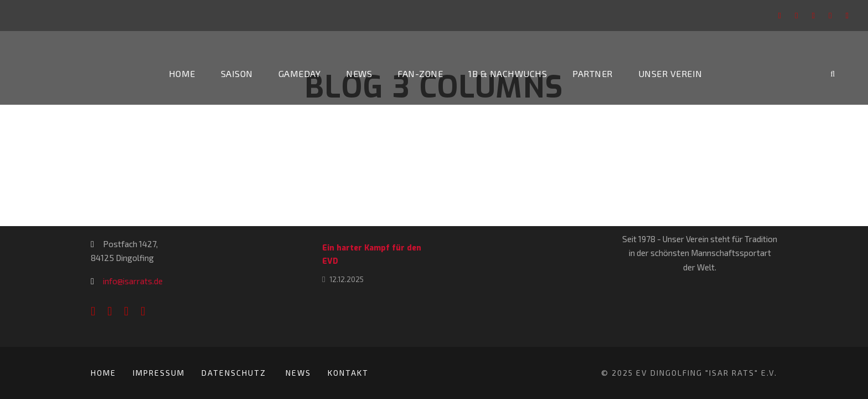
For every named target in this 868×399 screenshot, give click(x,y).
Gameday (300, 73)
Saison (237, 73)
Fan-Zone (420, 73)
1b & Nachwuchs (508, 73)
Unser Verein (670, 73)
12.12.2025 (347, 279)
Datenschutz (235, 373)
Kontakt (348, 373)
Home (182, 73)
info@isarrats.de (133, 281)
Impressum (159, 373)
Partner (593, 73)
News (359, 73)
